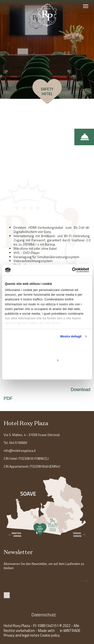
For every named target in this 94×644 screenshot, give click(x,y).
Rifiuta (47, 372)
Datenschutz (44, 615)
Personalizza (47, 360)
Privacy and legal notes (21, 635)
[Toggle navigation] (85, 7)
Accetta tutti (47, 349)
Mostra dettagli (71, 336)
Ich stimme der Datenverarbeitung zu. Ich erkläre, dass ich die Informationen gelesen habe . (45, 606)
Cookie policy (50, 635)
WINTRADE (72, 631)
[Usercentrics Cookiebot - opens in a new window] (68, 270)
